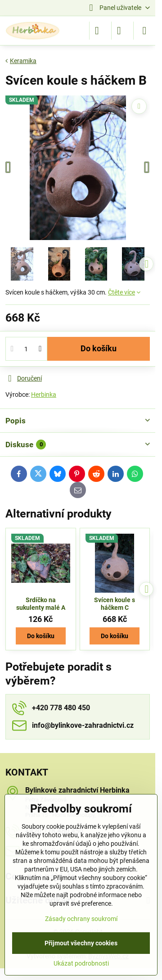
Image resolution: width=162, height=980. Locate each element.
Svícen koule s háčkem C (115, 604)
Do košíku (99, 349)
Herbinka (44, 395)
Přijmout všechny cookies (81, 943)
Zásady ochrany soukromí (81, 919)
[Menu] (144, 31)
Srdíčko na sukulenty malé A (41, 604)
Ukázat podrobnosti (81, 963)
